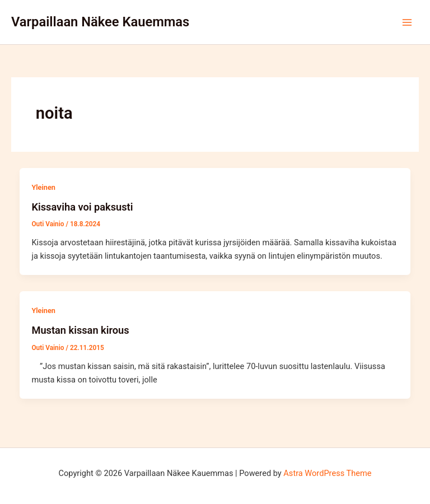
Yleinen (43, 187)
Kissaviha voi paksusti (82, 207)
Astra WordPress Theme (327, 473)
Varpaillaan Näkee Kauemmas (100, 22)
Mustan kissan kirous (80, 330)
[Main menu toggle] (407, 22)
